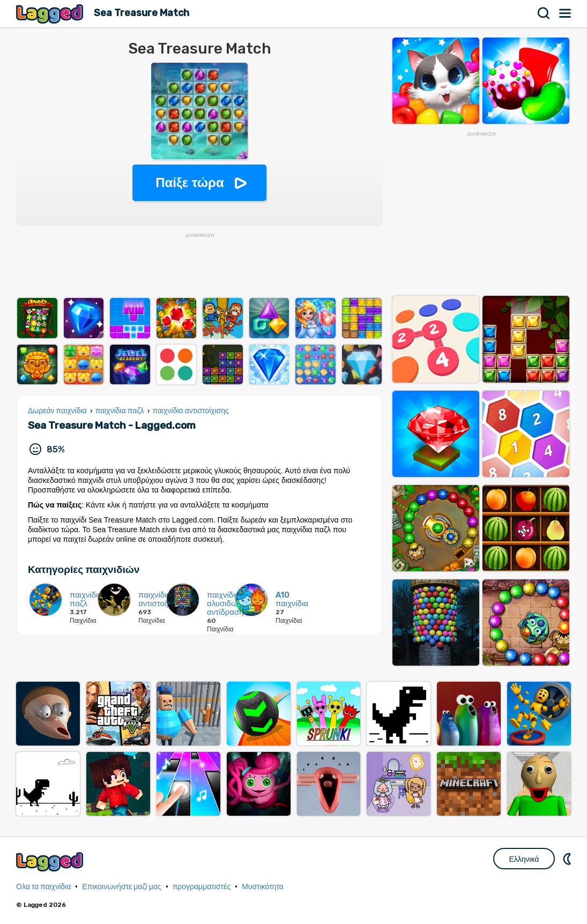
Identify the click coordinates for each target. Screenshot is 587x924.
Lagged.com (51, 862)
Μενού (566, 13)
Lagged (51, 14)
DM (568, 859)
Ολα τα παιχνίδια (43, 887)
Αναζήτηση (544, 13)
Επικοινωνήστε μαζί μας (121, 887)
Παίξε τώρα (190, 182)
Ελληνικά (524, 859)
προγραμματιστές (202, 887)
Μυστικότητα (263, 887)
